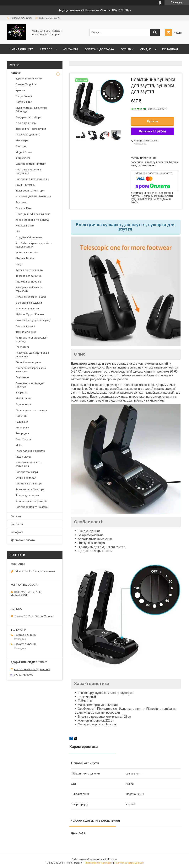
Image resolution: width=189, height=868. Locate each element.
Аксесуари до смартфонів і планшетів (32, 354)
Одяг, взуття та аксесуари (32, 410)
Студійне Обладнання (29, 237)
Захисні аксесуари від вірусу (33, 320)
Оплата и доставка (99, 49)
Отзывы (127, 49)
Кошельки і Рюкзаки (28, 308)
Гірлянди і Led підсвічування (33, 214)
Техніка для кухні (26, 332)
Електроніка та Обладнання (33, 179)
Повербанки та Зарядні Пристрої (30, 385)
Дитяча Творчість (26, 84)
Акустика (21, 202)
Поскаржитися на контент (99, 863)
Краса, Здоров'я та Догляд (32, 220)
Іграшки (20, 90)
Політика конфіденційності (129, 863)
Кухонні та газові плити (30, 270)
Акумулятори (24, 404)
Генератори (23, 347)
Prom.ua (113, 859)
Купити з (152, 131)
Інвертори (22, 393)
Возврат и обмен (23, 59)
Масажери (22, 140)
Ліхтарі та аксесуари (28, 362)
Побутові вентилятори (29, 484)
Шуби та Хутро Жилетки (30, 314)
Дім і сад (21, 146)
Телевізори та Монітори (30, 191)
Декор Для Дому (26, 123)
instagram (170, 49)
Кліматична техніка (27, 252)
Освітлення (22, 377)
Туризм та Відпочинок (29, 79)
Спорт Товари (24, 96)
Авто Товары (23, 439)
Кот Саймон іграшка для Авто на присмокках (34, 245)
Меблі (19, 445)
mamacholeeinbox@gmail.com (32, 669)
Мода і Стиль (24, 152)
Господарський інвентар (30, 451)
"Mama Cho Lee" (22, 49)
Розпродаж (22, 433)
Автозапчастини (25, 326)
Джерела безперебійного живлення (31, 370)
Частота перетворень (29, 282)
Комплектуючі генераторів (31, 501)
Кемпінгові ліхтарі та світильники (28, 464)
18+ (18, 231)
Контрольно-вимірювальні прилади (31, 339)
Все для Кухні (24, 208)
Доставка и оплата (23, 540)
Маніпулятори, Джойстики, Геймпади (31, 109)
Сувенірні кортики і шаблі (31, 297)
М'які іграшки (24, 398)
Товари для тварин (27, 495)
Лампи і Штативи (25, 185)
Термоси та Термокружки (31, 129)
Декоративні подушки (29, 303)
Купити (153, 121)
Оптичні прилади (26, 478)
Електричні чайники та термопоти (29, 289)
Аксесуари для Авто (28, 135)
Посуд (19, 264)
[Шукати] (155, 32)
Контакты (70, 49)
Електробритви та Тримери (32, 507)
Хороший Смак (25, 226)
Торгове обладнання (28, 276)
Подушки (21, 416)
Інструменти (23, 158)
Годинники (22, 422)
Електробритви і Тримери (31, 164)
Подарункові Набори (28, 117)
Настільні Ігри (24, 102)
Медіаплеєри (24, 457)
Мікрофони (22, 428)
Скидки (146, 49)
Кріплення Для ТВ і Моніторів (33, 196)
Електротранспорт (27, 472)
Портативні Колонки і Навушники (28, 171)
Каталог (46, 49)
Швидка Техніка (25, 258)
